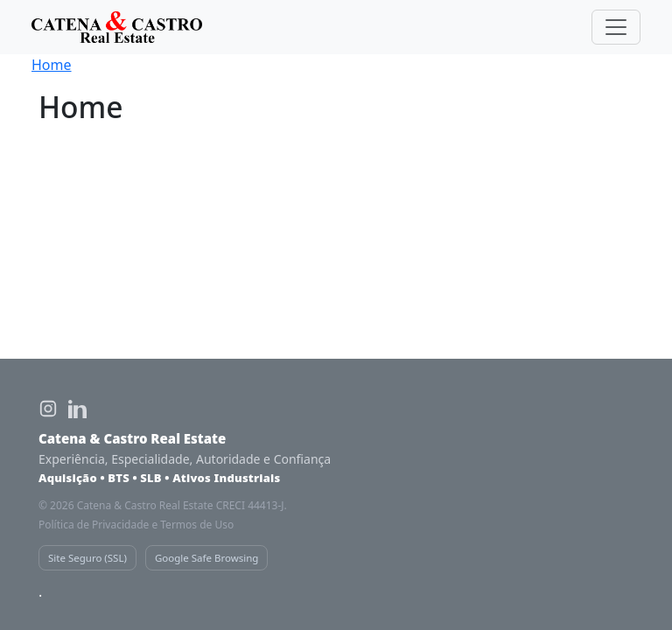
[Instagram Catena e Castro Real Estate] (48, 409)
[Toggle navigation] (616, 27)
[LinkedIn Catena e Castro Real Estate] (78, 409)
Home (52, 65)
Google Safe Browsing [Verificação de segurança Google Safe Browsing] (206, 558)
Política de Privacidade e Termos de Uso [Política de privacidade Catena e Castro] (136, 525)
